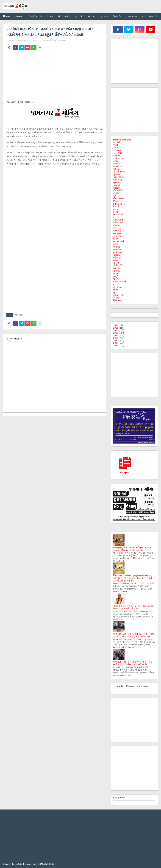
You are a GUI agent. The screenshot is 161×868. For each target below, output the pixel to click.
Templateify (17, 864)
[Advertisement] (55, 76)
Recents (130, 686)
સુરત (115, 292)
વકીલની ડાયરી (120, 282)
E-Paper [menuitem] (10, 23)
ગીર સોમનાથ (119, 172)
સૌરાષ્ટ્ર (117, 298)
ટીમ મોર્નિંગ (118, 190)
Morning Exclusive (122, 140)
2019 (116, 343)
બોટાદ (116, 239)
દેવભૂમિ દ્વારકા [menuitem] (35, 16)
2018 (116, 345)
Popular (120, 686)
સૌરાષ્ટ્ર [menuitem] (92, 16)
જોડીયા (117, 188)
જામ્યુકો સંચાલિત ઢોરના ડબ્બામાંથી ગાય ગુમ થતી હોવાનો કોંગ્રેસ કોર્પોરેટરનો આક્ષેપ (132, 663)
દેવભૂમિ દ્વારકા (119, 204)
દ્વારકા (116, 209)
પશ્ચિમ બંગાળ (119, 223)
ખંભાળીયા (118, 166)
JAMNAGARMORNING (45, 864)
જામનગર (47, 41)
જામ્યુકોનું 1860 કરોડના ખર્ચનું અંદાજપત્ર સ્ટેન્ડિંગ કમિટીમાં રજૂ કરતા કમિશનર (132, 549)
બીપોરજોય (118, 236)
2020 (116, 340)
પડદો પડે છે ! (119, 220)
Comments (143, 686)
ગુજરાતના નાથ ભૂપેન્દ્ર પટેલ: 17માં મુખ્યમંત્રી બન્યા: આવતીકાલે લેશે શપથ (133, 607)
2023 (116, 333)
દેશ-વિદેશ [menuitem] (117, 16)
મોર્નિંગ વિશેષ (119, 266)
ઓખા (116, 145)
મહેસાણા (117, 257)
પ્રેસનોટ (117, 231)
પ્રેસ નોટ (117, 228)
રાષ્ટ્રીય (117, 276)
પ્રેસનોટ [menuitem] (79, 16)
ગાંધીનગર (117, 169)
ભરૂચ (116, 244)
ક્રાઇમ (116, 161)
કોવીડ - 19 (118, 158)
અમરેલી (117, 142)
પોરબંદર (117, 225)
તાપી (115, 196)
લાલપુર (116, 279)
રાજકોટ (117, 271)
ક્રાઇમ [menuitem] (50, 16)
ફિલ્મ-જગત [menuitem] (147, 16)
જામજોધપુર (119, 177)
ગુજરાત (117, 174)
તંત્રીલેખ (117, 193)
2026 (116, 325)
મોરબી (116, 263)
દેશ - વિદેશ (118, 207)
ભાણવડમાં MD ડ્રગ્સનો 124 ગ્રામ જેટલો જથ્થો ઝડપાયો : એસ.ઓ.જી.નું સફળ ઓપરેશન (134, 635)
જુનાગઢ (117, 182)
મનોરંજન (117, 252)
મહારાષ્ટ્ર (117, 255)
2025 (116, 328)
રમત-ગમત (118, 268)
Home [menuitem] (6, 16)
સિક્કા (115, 290)
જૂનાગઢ (117, 185)
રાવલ (116, 274)
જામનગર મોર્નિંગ (16, 41)
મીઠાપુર (116, 260)
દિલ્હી (116, 201)
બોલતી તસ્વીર (119, 241)
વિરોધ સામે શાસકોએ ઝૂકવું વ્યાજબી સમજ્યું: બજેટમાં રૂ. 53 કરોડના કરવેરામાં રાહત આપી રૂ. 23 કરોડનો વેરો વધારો (134, 578)
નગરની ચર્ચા (119, 215)
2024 (116, 330)
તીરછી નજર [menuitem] (64, 16)
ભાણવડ (117, 247)
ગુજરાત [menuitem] (104, 16)
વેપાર (115, 284)
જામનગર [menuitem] (19, 16)
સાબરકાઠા (118, 287)
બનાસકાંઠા (118, 233)
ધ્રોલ (116, 212)
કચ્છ (115, 148)
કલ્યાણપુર (118, 150)
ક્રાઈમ (116, 164)
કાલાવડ (117, 156)
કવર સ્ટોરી (118, 153)
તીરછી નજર (119, 199)
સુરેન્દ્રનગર (119, 295)
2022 (116, 335)
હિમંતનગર (118, 300)
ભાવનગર (117, 249)
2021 (116, 338)
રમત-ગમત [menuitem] (132, 16)
